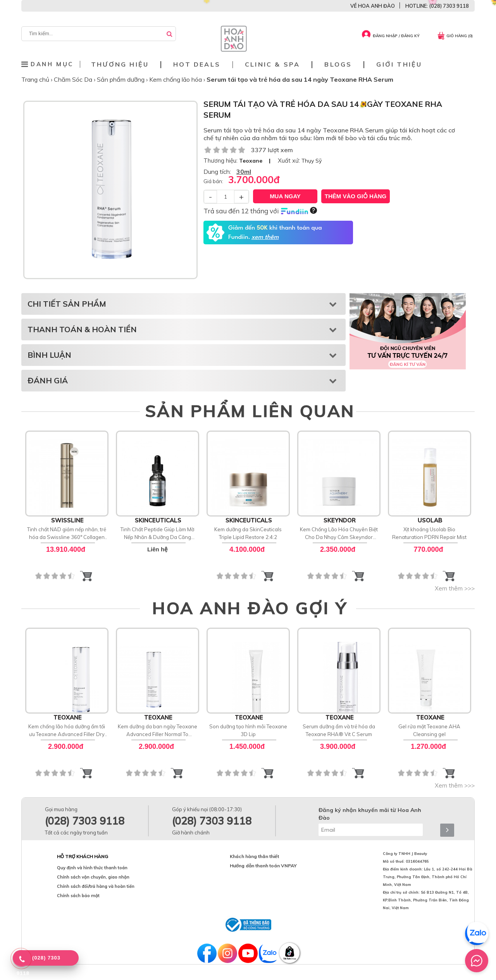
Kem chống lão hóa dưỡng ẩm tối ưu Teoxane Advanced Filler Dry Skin (67, 731)
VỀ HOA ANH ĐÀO (373, 6)
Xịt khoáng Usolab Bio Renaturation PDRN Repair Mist (429, 533)
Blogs (338, 64)
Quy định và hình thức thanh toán (92, 868)
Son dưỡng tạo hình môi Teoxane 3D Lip (248, 730)
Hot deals (197, 64)
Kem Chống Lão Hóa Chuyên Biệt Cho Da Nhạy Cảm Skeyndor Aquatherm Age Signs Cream (339, 534)
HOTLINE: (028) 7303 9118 (437, 6)
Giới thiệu (399, 64)
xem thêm (265, 237)
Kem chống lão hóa (176, 79)
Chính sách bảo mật (78, 896)
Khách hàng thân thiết (254, 856)
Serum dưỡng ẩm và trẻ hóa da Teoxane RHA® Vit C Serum (339, 730)
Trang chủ (36, 79)
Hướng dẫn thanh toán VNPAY (263, 866)
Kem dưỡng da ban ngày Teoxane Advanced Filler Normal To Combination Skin (158, 731)
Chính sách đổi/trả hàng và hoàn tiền (96, 886)
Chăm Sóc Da (74, 79)
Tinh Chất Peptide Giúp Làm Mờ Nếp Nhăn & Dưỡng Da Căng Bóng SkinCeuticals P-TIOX (157, 534)
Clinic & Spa (272, 64)
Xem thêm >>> (455, 588)
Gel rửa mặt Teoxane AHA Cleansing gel (429, 730)
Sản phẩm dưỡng (121, 79)
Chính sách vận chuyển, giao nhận (93, 877)
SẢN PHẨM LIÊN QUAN (250, 411)
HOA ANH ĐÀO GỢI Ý (250, 608)
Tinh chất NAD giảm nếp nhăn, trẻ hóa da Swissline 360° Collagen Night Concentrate (67, 534)
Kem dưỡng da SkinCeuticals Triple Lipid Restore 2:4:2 (248, 533)
